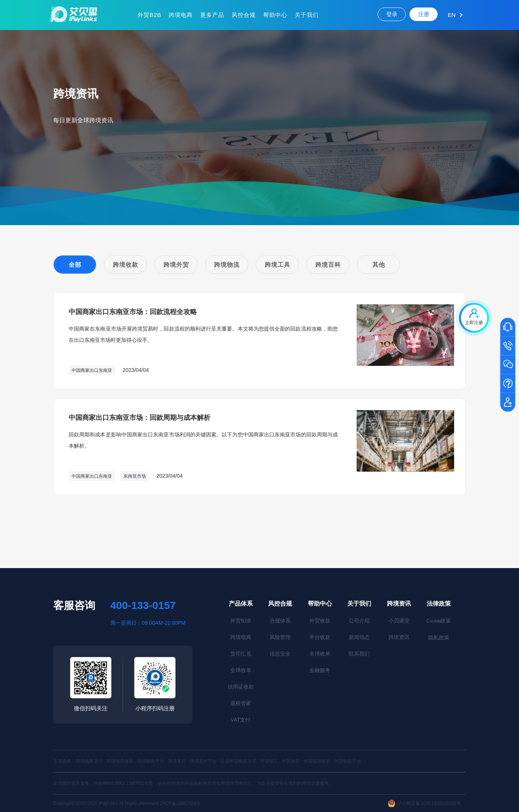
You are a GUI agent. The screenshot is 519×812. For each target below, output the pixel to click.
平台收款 (320, 637)
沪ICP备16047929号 (180, 803)
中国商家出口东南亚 (92, 370)
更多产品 (212, 15)
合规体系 (280, 621)
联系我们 (359, 654)
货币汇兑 (241, 654)
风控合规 (244, 15)
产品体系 (241, 604)
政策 (439, 621)
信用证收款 (241, 687)
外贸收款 (320, 621)
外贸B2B (149, 15)
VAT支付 (241, 720)
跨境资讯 (399, 604)
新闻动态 (359, 637)
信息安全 (280, 654)
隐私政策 (439, 638)
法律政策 (439, 604)
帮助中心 (275, 15)
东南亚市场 (135, 476)
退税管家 (241, 703)
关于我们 (307, 15)
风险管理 (280, 637)
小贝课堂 (399, 621)
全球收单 (241, 670)
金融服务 (320, 670)
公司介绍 (359, 621)
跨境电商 (181, 15)
